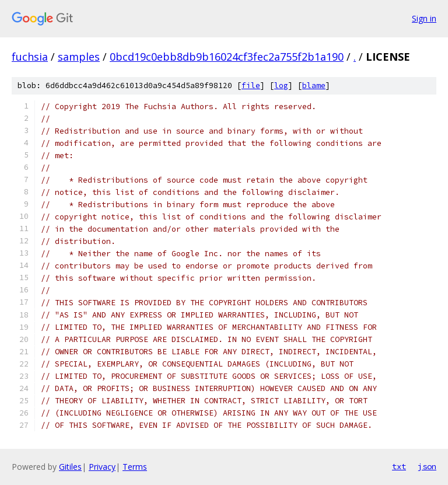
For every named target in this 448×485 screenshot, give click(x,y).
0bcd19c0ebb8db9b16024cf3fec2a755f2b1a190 (227, 57)
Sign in (424, 18)
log (281, 86)
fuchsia (30, 57)
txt (399, 466)
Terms (135, 467)
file (251, 86)
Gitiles (70, 467)
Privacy (102, 467)
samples (79, 57)
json (427, 466)
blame (314, 86)
